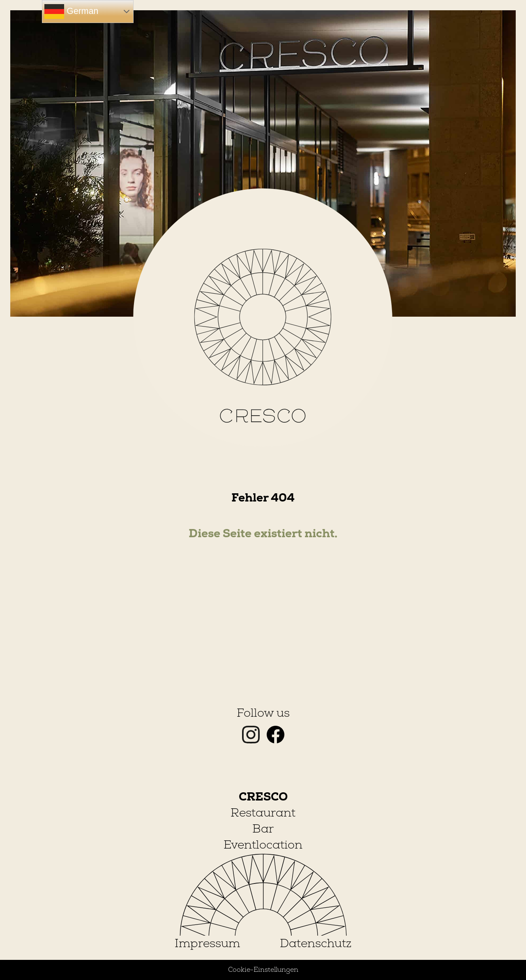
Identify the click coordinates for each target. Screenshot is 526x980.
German (71, 12)
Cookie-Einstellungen (263, 970)
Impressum (207, 944)
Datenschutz (316, 944)
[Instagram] (252, 740)
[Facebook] (276, 740)
